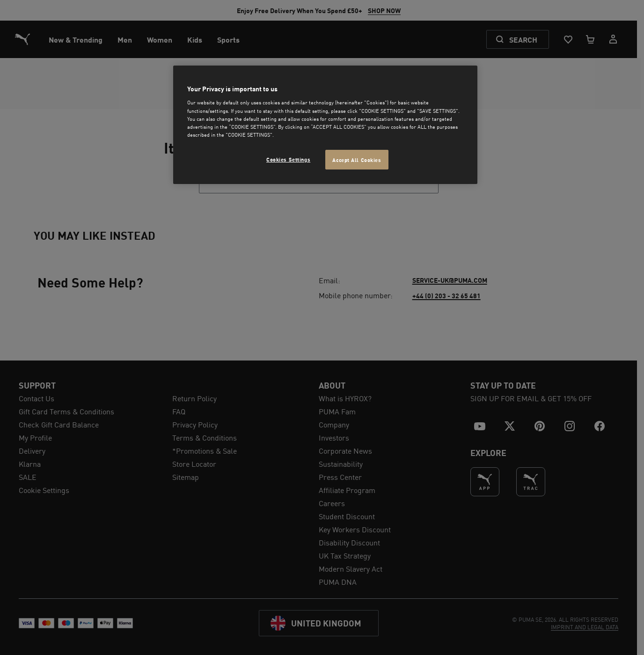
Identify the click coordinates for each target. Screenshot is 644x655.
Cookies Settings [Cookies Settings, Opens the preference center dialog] (288, 159)
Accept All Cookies (357, 159)
